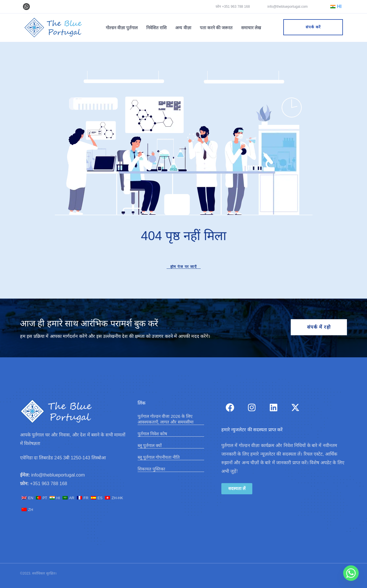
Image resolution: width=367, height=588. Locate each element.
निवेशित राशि (156, 28)
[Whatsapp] (351, 573)
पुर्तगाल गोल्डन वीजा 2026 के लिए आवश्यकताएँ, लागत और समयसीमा (166, 419)
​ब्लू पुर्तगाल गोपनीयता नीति (159, 457)
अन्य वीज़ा (183, 28)
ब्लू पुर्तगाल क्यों (150, 445)
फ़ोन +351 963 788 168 (233, 7)
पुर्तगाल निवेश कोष (152, 434)
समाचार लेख (251, 28)
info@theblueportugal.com (287, 7)
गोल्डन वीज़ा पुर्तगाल (122, 28)
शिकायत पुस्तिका (151, 469)
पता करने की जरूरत (216, 28)
